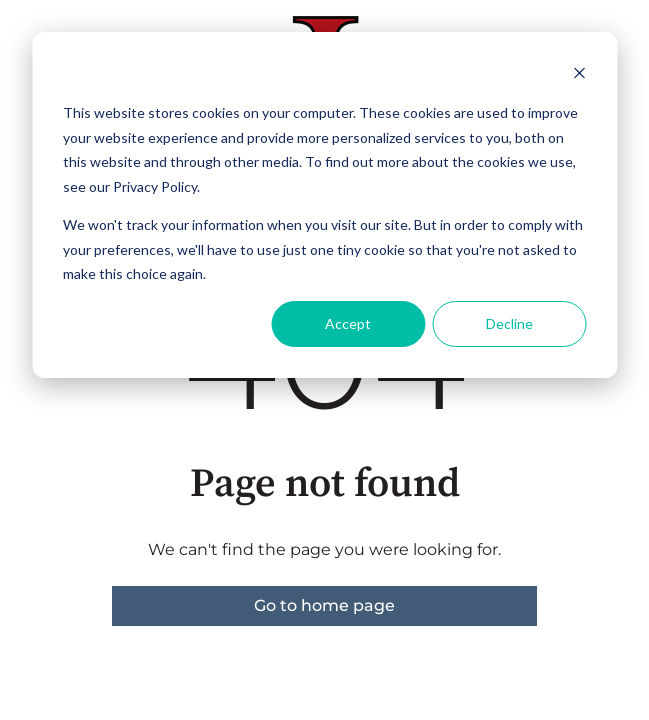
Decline (509, 323)
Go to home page (324, 605)
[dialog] (324, 205)
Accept (348, 323)
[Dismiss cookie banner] (579, 75)
